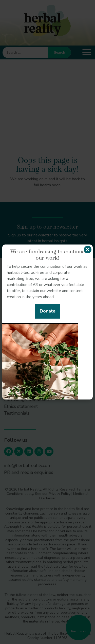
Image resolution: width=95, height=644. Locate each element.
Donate (48, 311)
